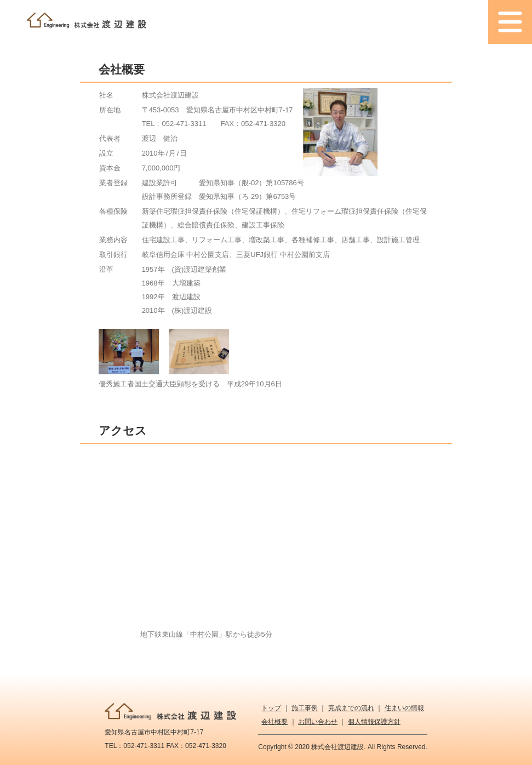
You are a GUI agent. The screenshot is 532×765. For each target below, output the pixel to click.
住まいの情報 (404, 708)
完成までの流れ (351, 708)
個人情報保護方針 (374, 722)
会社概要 (274, 722)
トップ (271, 708)
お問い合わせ (318, 722)
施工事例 (305, 708)
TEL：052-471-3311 (174, 124)
